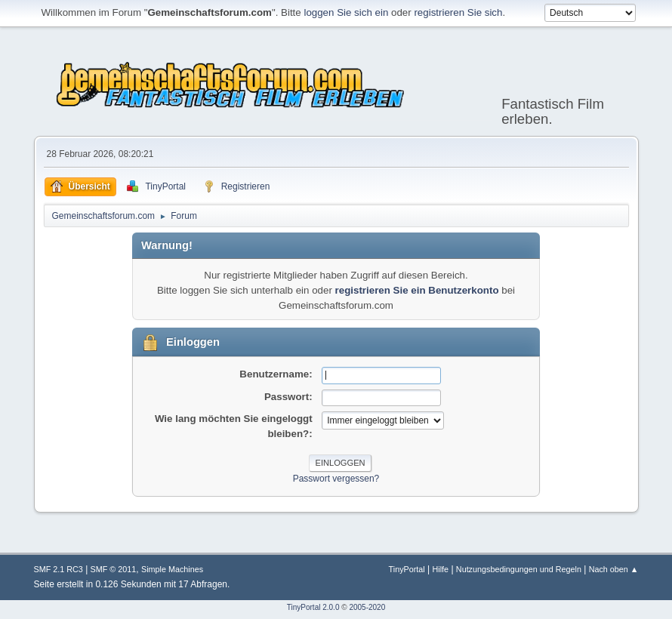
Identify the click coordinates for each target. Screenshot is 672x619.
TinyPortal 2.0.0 (313, 607)
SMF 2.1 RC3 (59, 569)
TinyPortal (407, 569)
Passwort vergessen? (336, 479)
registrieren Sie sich (458, 12)
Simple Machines (172, 569)
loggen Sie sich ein (346, 12)
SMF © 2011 (114, 569)
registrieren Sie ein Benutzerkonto (417, 290)
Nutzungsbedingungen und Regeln (519, 569)
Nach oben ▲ (614, 569)
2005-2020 (367, 607)
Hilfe (440, 569)
